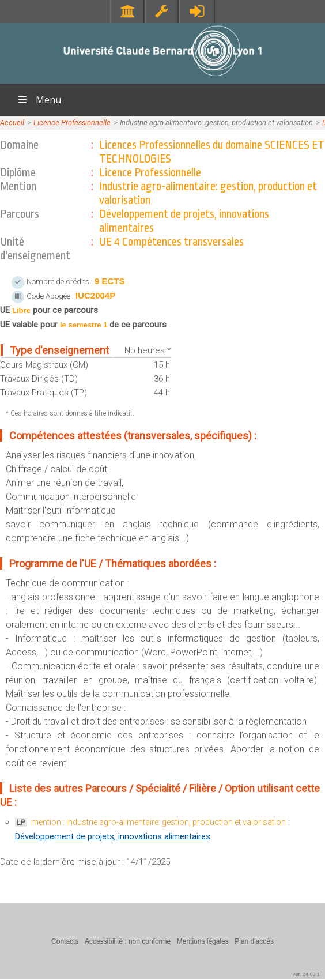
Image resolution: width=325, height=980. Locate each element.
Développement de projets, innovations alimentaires (113, 836)
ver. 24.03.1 (306, 974)
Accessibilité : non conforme (128, 941)
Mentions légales (203, 941)
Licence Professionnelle (72, 122)
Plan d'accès (254, 941)
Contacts (65, 941)
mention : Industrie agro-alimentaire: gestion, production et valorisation (158, 822)
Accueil (12, 122)
